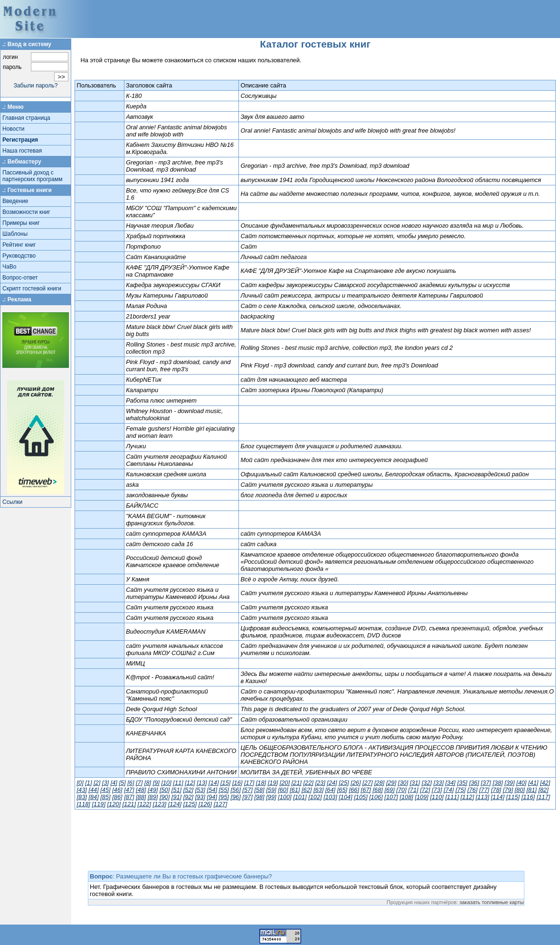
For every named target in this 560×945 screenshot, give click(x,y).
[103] (330, 797)
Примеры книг (21, 223)
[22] (308, 783)
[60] (283, 790)
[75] (460, 790)
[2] (97, 783)
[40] (521, 783)
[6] (131, 783)
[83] (81, 797)
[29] (391, 783)
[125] (190, 804)
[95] (224, 797)
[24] (332, 783)
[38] (498, 783)
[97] (247, 797)
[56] (235, 790)
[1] (88, 783)
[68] (378, 790)
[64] (330, 790)
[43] (81, 790)
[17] (249, 783)
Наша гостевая (22, 151)
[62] (307, 790)
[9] (156, 783)
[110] (437, 797)
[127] (220, 804)
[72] (425, 790)
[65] (342, 790)
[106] (376, 797)
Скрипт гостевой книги (32, 289)
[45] (105, 790)
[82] (543, 790)
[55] (224, 790)
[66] (354, 790)
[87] (129, 797)
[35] (462, 783)
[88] (141, 797)
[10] (166, 783)
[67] (366, 790)
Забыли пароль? (36, 86)
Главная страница (26, 118)
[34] (451, 783)
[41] (533, 783)
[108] (406, 797)
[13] (202, 783)
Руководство (19, 256)
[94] (212, 797)
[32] (427, 783)
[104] (345, 797)
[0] (80, 783)
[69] (389, 790)
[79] (508, 790)
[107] (391, 797)
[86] (117, 797)
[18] (261, 783)
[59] (271, 790)
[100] (285, 797)
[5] (122, 783)
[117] (543, 797)
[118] (83, 804)
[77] (484, 790)
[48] (141, 790)
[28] (379, 783)
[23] (320, 783)
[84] (93, 797)
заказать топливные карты (492, 902)
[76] (472, 790)
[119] (98, 804)
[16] (237, 783)
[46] (117, 790)
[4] (114, 783)
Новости (13, 129)
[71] (413, 790)
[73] (437, 790)
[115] (513, 797)
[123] (160, 804)
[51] (176, 790)
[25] (344, 783)
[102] (315, 797)
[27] (367, 783)
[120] (114, 804)
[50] (165, 790)
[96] (235, 797)
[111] (452, 797)
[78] (496, 790)
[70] (401, 790)
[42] (545, 783)
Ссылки (12, 502)
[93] (200, 797)
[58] (259, 790)
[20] (285, 783)
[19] (273, 783)
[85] (105, 797)
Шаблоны (15, 234)
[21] (297, 783)
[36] (474, 783)
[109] (421, 797)
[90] (165, 797)
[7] (139, 783)
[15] (225, 783)
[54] (212, 790)
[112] (467, 797)
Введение (15, 201)
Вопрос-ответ (20, 278)
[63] (318, 790)
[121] (129, 804)
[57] (247, 790)
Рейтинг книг (19, 245)
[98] (259, 797)
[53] (200, 790)
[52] (188, 790)
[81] (531, 790)
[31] (415, 783)
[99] (271, 797)
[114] (498, 797)
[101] (300, 797)
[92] (188, 797)
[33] (439, 783)
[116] (528, 797)
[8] (148, 783)
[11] (178, 783)
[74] (449, 790)
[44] (93, 790)
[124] (175, 804)
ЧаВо (9, 267)
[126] (205, 804)
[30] (403, 783)
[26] (356, 783)
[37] (486, 783)
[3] (105, 783)
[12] (190, 783)
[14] (214, 783)
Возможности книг (26, 212)
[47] (129, 790)
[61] (295, 790)
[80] (520, 790)
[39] (509, 783)
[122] (144, 804)
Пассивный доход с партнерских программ (32, 176)
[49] (153, 790)
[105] (361, 797)
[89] (153, 797)
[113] (483, 797)
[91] (176, 797)
